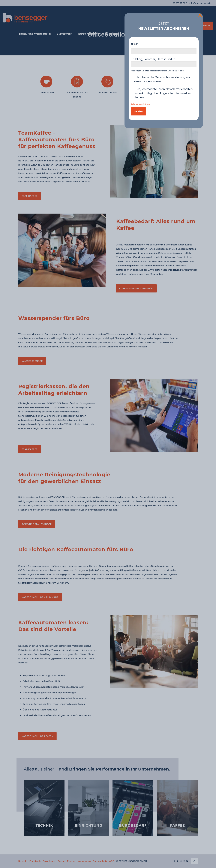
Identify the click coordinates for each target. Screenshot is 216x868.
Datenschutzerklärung (140, 104)
